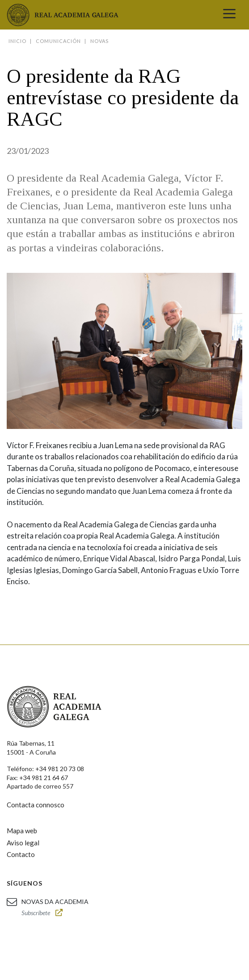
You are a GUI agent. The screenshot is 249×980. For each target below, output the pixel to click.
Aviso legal (23, 843)
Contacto (21, 854)
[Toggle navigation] (229, 15)
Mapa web (22, 831)
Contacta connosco (36, 805)
